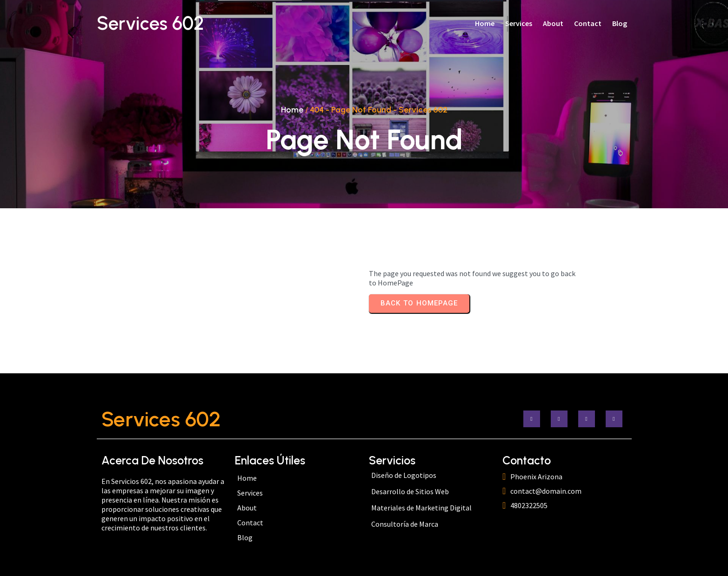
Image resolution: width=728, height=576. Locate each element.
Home (292, 110)
